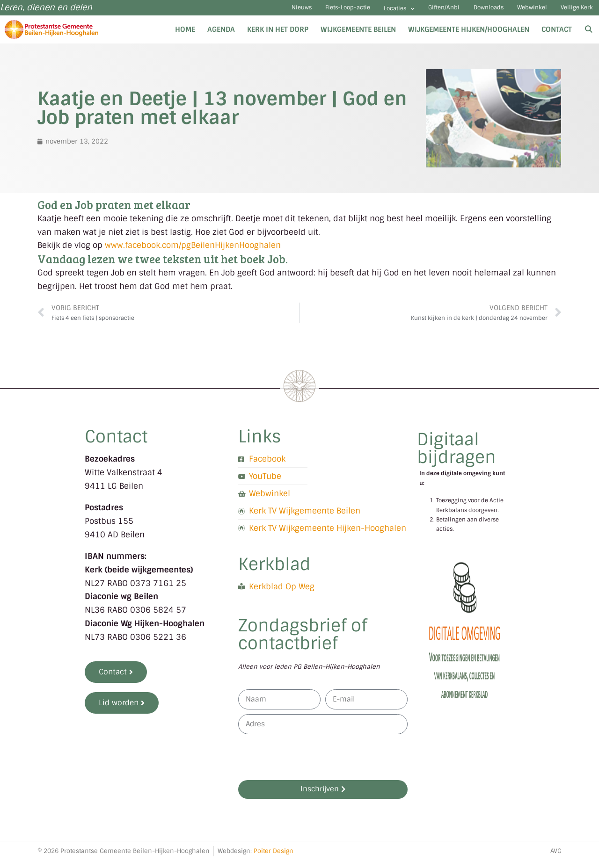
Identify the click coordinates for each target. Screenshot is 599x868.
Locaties (345, 12)
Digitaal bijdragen (457, 456)
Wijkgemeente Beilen (358, 36)
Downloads (458, 11)
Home (185, 36)
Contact (557, 36)
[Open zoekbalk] (588, 36)
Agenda (221, 36)
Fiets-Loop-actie (281, 11)
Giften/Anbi (402, 11)
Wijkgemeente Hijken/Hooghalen (469, 36)
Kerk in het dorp (278, 36)
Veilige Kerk (571, 11)
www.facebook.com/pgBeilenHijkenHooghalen (192, 253)
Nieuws (223, 11)
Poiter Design (274, 858)
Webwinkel (515, 11)
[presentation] (309, 764)
